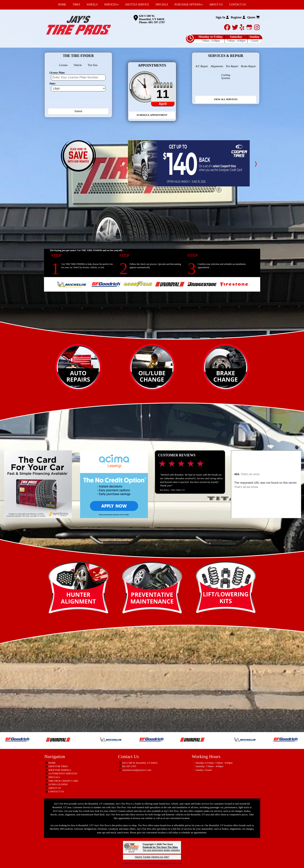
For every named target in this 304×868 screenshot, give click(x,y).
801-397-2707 (157, 22)
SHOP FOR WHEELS (60, 770)
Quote (253, 17)
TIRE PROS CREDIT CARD (63, 781)
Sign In (222, 17)
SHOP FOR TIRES (58, 766)
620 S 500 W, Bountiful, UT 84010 (152, 18)
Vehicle (78, 65)
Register (238, 17)
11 (163, 94)
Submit (78, 111)
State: (52, 84)
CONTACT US (56, 791)
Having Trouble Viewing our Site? (152, 857)
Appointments (152, 65)
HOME (52, 763)
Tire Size (93, 65)
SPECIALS (54, 777)
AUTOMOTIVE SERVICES (63, 773)
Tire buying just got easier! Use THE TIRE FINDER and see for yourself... (87, 250)
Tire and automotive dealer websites (161, 849)
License (63, 65)
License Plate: (57, 73)
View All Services (226, 99)
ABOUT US (54, 788)
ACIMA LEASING (58, 784)
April (163, 104)
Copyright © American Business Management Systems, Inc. (152, 863)
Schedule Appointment (152, 115)
